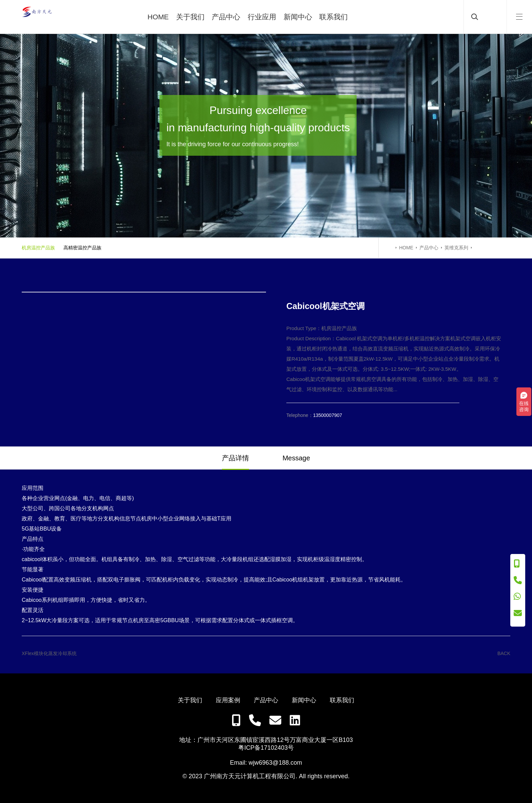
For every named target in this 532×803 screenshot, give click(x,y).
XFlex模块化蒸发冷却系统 (49, 653)
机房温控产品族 (38, 248)
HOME (158, 17)
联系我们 (334, 17)
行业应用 (262, 17)
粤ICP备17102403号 (266, 748)
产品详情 (235, 458)
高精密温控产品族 (82, 248)
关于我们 (190, 17)
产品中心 (226, 17)
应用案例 (228, 700)
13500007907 (328, 415)
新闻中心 (298, 17)
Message (296, 458)
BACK (504, 653)
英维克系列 (456, 248)
